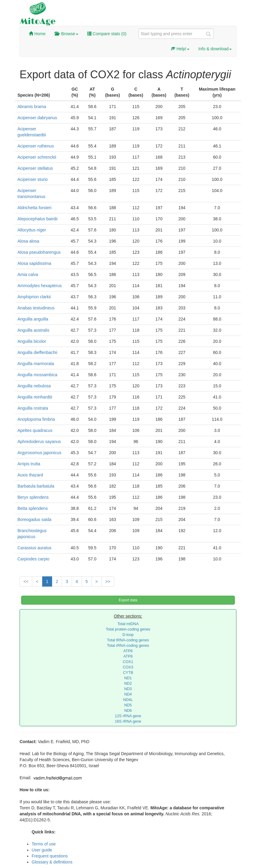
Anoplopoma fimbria (36, 419)
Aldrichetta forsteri (34, 208)
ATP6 (128, 651)
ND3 (128, 689)
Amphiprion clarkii (34, 297)
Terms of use (44, 844)
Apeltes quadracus (35, 430)
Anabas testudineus (36, 308)
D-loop (128, 635)
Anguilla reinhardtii (35, 397)
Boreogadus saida (34, 519)
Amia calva (28, 274)
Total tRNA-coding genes (128, 640)
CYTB (128, 673)
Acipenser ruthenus (36, 146)
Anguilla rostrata (33, 408)
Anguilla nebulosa (34, 386)
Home (37, 34)
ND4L (128, 700)
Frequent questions (50, 856)
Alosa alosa (28, 241)
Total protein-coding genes (128, 629)
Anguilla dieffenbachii (37, 352)
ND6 (128, 711)
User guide (42, 850)
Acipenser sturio (33, 179)
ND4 (128, 694)
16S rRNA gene (128, 721)
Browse (66, 34)
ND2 (128, 684)
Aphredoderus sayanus (39, 442)
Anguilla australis (33, 330)
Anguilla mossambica (37, 375)
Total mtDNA (128, 624)
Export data (128, 600)
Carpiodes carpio (33, 559)
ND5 (128, 705)
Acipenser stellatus (35, 168)
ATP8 (128, 656)
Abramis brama (32, 107)
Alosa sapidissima (34, 263)
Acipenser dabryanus (37, 118)
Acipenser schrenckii (37, 157)
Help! (180, 49)
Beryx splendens (33, 497)
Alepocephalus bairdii (37, 219)
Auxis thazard (30, 475)
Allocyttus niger (32, 230)
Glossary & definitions (52, 862)
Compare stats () (107, 34)
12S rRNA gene (128, 716)
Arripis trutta (29, 464)
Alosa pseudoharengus (39, 252)
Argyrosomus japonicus (39, 453)
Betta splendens (33, 508)
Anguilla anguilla (33, 319)
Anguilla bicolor (32, 341)
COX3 (128, 667)
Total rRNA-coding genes (128, 646)
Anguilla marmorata (36, 364)
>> (108, 581)
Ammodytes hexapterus (40, 286)
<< (26, 581)
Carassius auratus (34, 548)
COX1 (128, 662)
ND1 (128, 678)
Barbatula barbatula (36, 486)
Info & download (215, 49)
